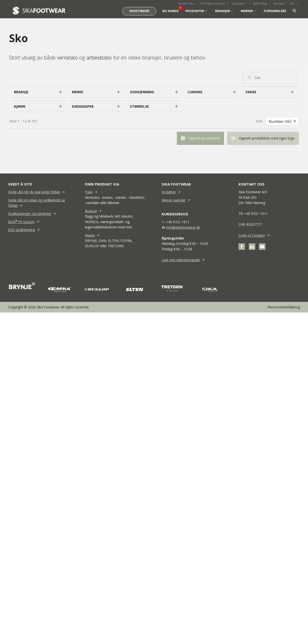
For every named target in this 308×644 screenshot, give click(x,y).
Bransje (91, 211)
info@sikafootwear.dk (183, 227)
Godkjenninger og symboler (30, 214)
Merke (90, 235)
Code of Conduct (252, 235)
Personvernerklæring (284, 307)
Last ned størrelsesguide (181, 260)
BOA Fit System (21, 222)
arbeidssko (99, 57)
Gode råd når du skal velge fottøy (34, 192)
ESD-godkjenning (22, 230)
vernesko (67, 57)
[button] (38, 92)
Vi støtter (169, 192)
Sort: (259, 121)
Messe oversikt (173, 200)
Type (89, 192)
